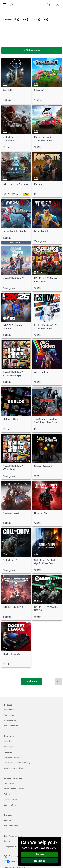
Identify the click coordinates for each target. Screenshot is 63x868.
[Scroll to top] (58, 681)
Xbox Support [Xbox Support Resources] (9, 746)
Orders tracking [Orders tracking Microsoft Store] (10, 799)
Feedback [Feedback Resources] (8, 752)
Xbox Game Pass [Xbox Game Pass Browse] (11, 720)
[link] (16, 81)
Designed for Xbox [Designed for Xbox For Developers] (11, 846)
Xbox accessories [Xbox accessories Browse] (11, 726)
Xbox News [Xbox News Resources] (8, 741)
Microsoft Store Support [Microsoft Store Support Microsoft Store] (14, 789)
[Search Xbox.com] (12, 4)
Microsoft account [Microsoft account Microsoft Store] (11, 783)
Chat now (40, 854)
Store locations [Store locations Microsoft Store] (10, 805)
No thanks (40, 861)
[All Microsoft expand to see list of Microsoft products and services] (4, 5)
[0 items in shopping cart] (50, 5)
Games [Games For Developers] (7, 841)
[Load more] (32, 681)
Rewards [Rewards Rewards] (8, 820)
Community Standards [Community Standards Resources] (13, 757)
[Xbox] (9, 12)
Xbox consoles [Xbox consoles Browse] (10, 710)
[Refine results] (32, 51)
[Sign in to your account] (58, 5)
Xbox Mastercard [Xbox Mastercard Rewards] (11, 826)
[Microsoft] (31, 3)
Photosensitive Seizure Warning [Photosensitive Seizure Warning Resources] (17, 763)
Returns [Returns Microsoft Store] (7, 794)
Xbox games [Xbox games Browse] (9, 715)
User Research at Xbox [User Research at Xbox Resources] (13, 768)
